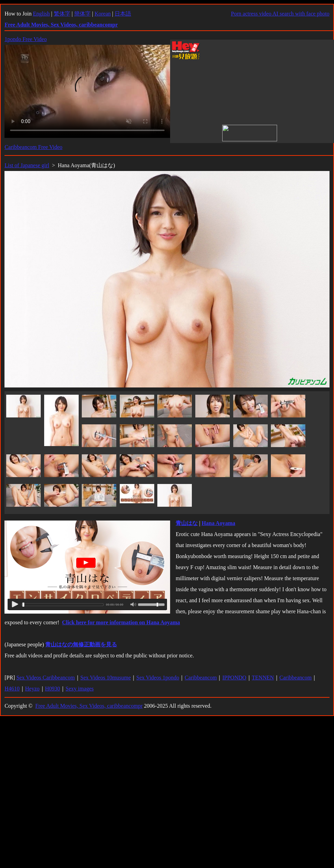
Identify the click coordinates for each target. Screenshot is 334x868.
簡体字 (82, 14)
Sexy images (80, 689)
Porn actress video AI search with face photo (280, 14)
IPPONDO (234, 678)
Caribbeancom (201, 678)
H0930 (53, 689)
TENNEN (263, 678)
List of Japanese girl (27, 165)
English (41, 14)
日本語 (123, 14)
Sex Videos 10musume (106, 678)
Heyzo (32, 689)
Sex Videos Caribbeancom (45, 678)
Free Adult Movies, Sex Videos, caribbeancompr (89, 706)
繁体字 (62, 14)
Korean (103, 14)
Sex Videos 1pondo (158, 678)
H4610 (12, 689)
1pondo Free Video (26, 39)
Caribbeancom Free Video (33, 147)
